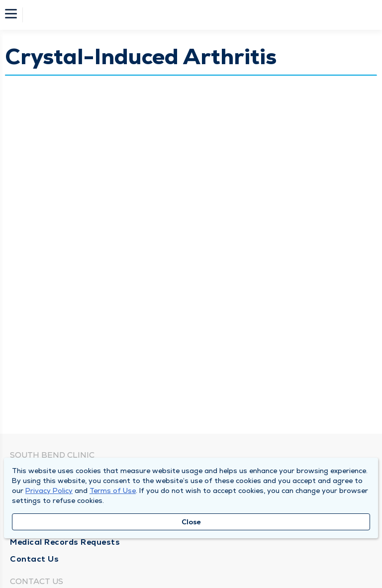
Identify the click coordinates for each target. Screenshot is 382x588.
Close (191, 522)
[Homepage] (197, 15)
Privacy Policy (49, 490)
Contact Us (34, 559)
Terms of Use (113, 490)
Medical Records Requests (65, 542)
